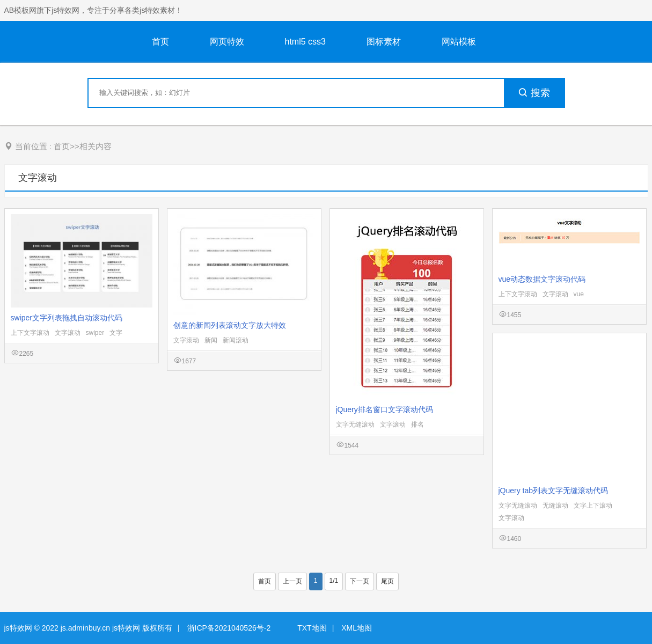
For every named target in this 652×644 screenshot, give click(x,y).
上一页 (292, 581)
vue (579, 294)
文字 (116, 333)
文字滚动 (38, 178)
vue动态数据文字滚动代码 (542, 279)
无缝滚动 (555, 506)
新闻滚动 (236, 340)
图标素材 (384, 42)
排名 (417, 425)
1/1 (334, 581)
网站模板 (459, 42)
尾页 (387, 581)
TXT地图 (312, 628)
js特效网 (18, 628)
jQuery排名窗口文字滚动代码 (384, 409)
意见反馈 (629, 610)
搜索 (534, 93)
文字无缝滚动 (355, 425)
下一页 (360, 581)
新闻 (211, 340)
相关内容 (96, 146)
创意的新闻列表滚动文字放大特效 (230, 325)
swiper (95, 333)
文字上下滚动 (593, 506)
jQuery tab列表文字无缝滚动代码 (554, 491)
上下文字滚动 (30, 333)
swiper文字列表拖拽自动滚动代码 (67, 318)
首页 (160, 42)
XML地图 (357, 628)
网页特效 (227, 42)
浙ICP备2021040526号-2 (229, 628)
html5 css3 (305, 42)
